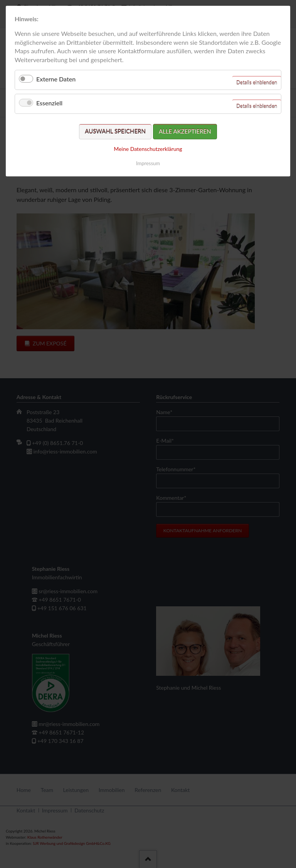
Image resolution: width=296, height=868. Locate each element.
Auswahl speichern (115, 131)
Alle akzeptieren (185, 131)
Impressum (148, 163)
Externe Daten (56, 79)
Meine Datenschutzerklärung (148, 149)
